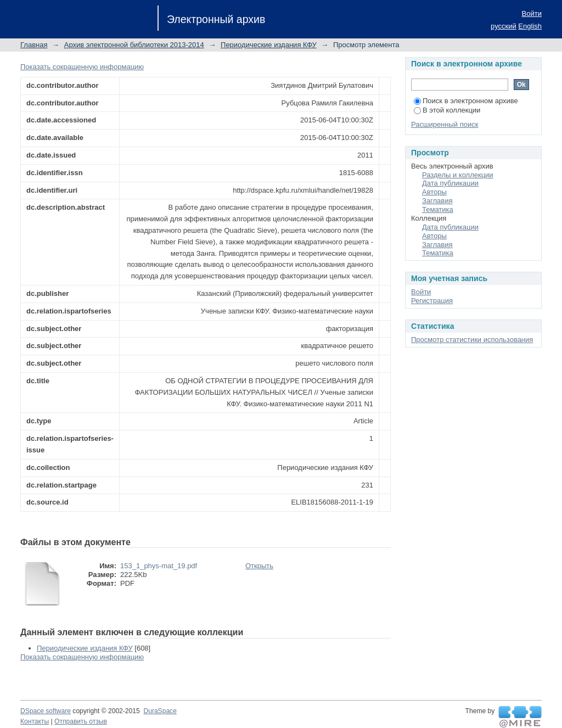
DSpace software (46, 711)
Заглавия (437, 201)
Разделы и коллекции (458, 175)
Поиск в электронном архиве (466, 101)
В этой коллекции (447, 110)
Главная (34, 45)
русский (504, 26)
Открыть (259, 566)
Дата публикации (450, 183)
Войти (532, 13)
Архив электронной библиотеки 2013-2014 (134, 45)
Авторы (434, 192)
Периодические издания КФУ (269, 45)
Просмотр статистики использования (472, 340)
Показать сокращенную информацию (82, 67)
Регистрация (432, 301)
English (530, 26)
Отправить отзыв (81, 721)
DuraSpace (160, 711)
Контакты (35, 721)
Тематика (438, 209)
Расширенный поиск (445, 124)
